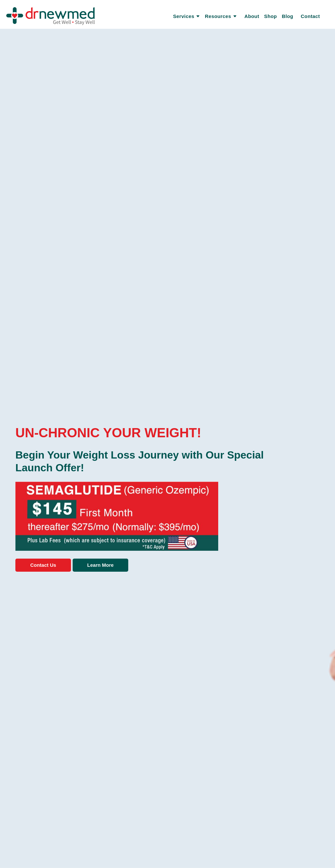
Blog (287, 16)
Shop (270, 16)
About (252, 16)
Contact (310, 16)
